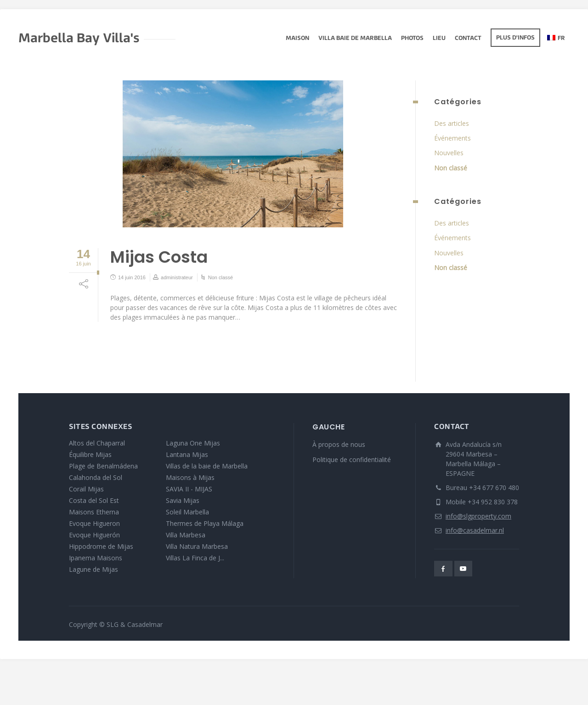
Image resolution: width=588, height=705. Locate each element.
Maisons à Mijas (190, 477)
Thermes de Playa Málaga (205, 523)
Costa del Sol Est (94, 500)
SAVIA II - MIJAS (189, 489)
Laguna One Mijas (193, 443)
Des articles (452, 123)
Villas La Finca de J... (195, 558)
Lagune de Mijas (93, 569)
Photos (412, 39)
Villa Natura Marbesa (197, 546)
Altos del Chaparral (97, 443)
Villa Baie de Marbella (355, 39)
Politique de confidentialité (352, 460)
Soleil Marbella (187, 512)
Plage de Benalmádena (103, 466)
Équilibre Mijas (90, 454)
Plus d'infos (515, 38)
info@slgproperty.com (478, 516)
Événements (452, 138)
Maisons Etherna (94, 512)
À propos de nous (339, 444)
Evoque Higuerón (94, 535)
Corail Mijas (86, 489)
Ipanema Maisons (96, 558)
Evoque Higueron (94, 523)
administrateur (177, 277)
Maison (297, 39)
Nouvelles (449, 153)
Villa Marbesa (186, 535)
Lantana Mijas (187, 454)
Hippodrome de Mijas (101, 546)
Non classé (220, 277)
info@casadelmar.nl (475, 530)
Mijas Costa (159, 257)
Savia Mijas (183, 500)
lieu (439, 39)
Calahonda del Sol (96, 477)
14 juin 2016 (132, 277)
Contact (468, 39)
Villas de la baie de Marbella (207, 466)
